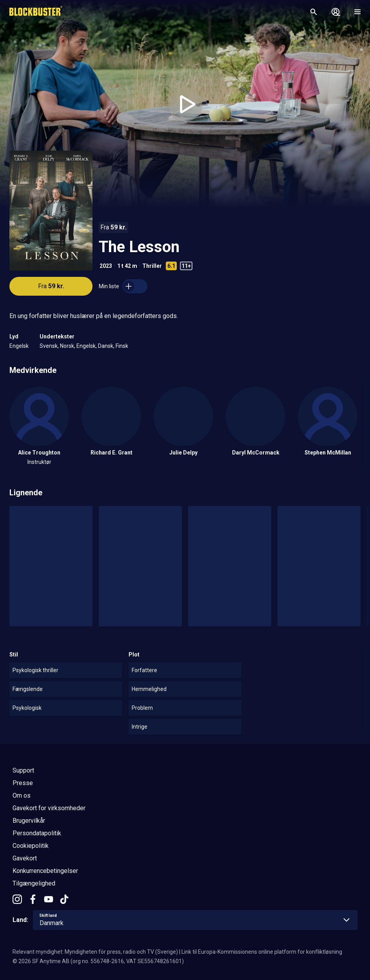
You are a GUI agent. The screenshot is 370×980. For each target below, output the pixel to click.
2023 (106, 266)
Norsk (67, 346)
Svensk (49, 346)
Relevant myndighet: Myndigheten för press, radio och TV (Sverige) (95, 952)
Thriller (152, 266)
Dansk (106, 346)
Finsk (122, 346)
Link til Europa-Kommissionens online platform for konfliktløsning (262, 952)
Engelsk (19, 346)
